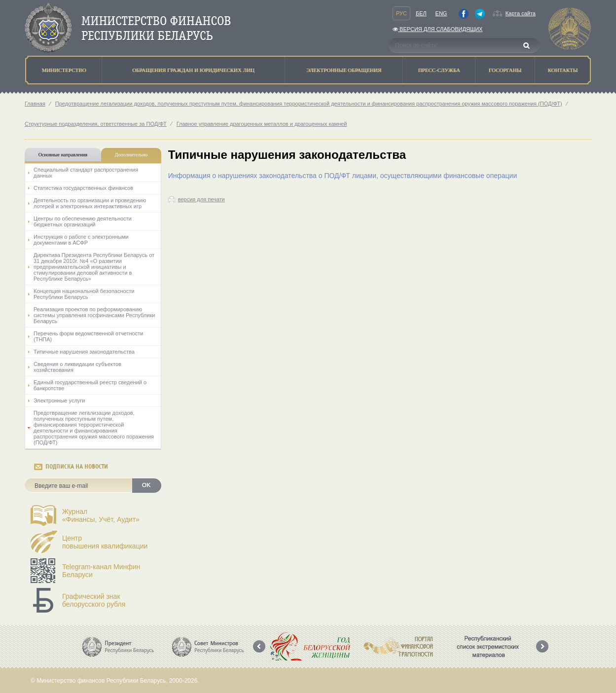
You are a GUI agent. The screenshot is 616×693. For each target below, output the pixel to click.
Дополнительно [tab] (131, 155)
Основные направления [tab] (63, 155)
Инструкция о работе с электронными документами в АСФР (81, 240)
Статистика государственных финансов (83, 188)
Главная (35, 104)
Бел (421, 13)
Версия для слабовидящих (437, 29)
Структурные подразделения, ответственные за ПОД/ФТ (96, 124)
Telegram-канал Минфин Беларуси (101, 571)
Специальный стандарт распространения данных (86, 173)
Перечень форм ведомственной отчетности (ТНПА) (88, 336)
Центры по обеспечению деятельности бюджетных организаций (83, 221)
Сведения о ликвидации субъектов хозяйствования (77, 367)
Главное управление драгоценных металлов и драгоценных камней (262, 124)
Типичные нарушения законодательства (84, 352)
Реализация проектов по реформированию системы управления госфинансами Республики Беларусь (94, 315)
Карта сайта (521, 13)
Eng (441, 13)
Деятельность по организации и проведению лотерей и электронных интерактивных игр (90, 203)
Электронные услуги (59, 401)
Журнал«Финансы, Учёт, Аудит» (101, 515)
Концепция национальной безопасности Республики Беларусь (84, 294)
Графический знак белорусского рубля (94, 600)
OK (146, 485)
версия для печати (201, 199)
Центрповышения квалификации (105, 542)
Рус (401, 13)
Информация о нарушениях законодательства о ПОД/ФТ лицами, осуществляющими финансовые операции (343, 176)
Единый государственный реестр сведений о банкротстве (90, 385)
